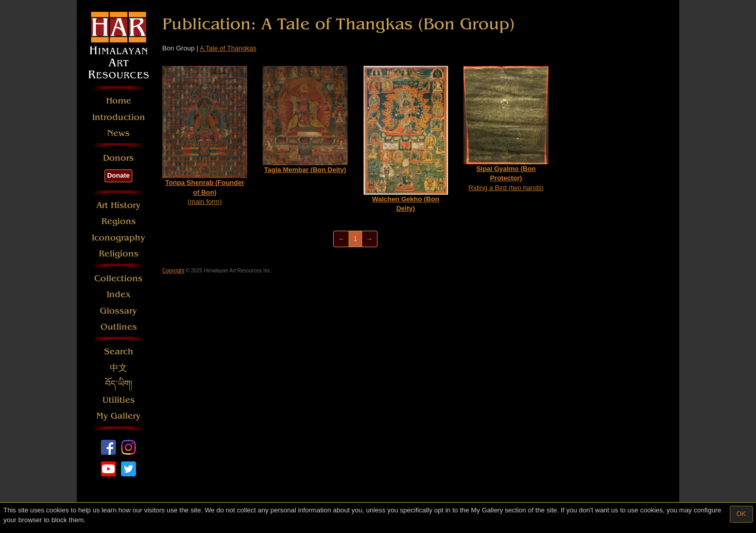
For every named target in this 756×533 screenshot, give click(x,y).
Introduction (119, 117)
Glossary (118, 311)
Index (119, 294)
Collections (118, 278)
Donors (118, 158)
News (118, 133)
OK (741, 514)
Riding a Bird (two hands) (506, 129)
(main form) (205, 136)
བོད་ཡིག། (119, 384)
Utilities (119, 400)
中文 (118, 368)
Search (119, 351)
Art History (118, 205)
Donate (118, 175)
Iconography (118, 238)
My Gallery (118, 416)
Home (119, 101)
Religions (119, 254)
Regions (119, 221)
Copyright (173, 271)
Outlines (119, 327)
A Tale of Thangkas (228, 48)
